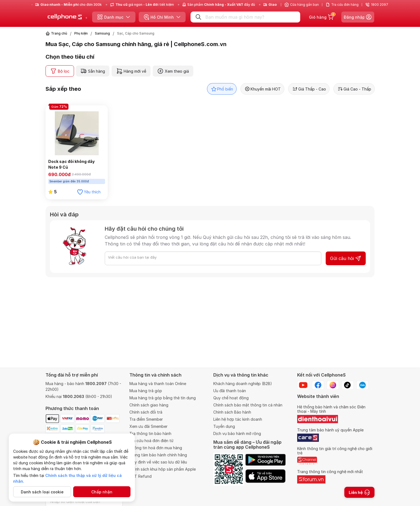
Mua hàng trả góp (146, 391)
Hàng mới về (131, 71)
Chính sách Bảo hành (232, 412)
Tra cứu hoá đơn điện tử (151, 441)
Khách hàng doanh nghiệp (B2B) (243, 384)
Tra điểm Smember (146, 419)
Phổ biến (222, 89)
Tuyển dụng (224, 426)
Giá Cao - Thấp (354, 89)
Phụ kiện (81, 33)
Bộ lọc (60, 71)
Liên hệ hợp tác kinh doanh (238, 419)
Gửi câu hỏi (346, 258)
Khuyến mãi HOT (262, 89)
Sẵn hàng (93, 71)
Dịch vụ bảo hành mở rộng (237, 433)
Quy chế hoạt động (231, 398)
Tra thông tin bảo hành (150, 433)
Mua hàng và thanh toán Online (158, 384)
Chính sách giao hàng (149, 405)
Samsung (102, 33)
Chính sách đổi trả (146, 412)
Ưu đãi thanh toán (230, 391)
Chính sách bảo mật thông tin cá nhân (248, 405)
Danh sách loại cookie (42, 492)
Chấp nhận (102, 492)
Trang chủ (59, 33)
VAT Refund (141, 476)
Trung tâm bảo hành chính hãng (158, 455)
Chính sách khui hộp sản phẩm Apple (163, 469)
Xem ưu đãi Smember (148, 426)
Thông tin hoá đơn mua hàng (156, 448)
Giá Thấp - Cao (309, 89)
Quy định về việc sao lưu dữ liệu (158, 462)
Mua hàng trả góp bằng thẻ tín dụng (163, 398)
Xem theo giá (173, 71)
